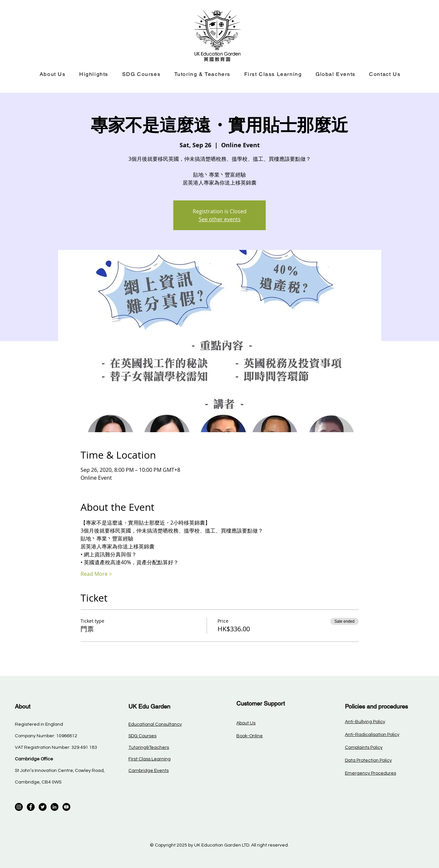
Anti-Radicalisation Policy (372, 735)
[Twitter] (43, 807)
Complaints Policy (364, 747)
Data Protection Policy (368, 760)
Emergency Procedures (371, 773)
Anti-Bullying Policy (365, 722)
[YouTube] (66, 807)
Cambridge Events (149, 771)
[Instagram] (19, 807)
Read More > (96, 574)
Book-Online (250, 736)
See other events (220, 219)
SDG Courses (142, 736)
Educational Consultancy (155, 724)
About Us (246, 723)
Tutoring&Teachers (149, 747)
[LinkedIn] (54, 807)
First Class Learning (150, 759)
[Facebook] (31, 807)
